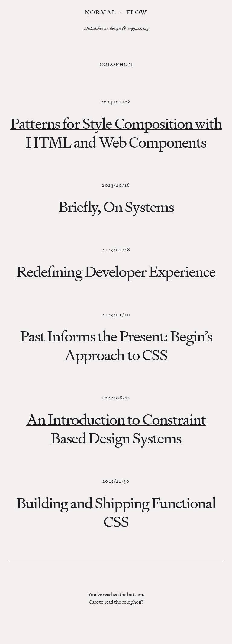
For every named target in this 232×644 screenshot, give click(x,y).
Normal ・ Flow (116, 13)
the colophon (128, 602)
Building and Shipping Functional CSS (116, 512)
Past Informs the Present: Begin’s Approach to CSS (116, 346)
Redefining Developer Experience (116, 272)
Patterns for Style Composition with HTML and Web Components (116, 133)
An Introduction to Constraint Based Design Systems (116, 429)
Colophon (116, 64)
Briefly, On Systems (116, 207)
